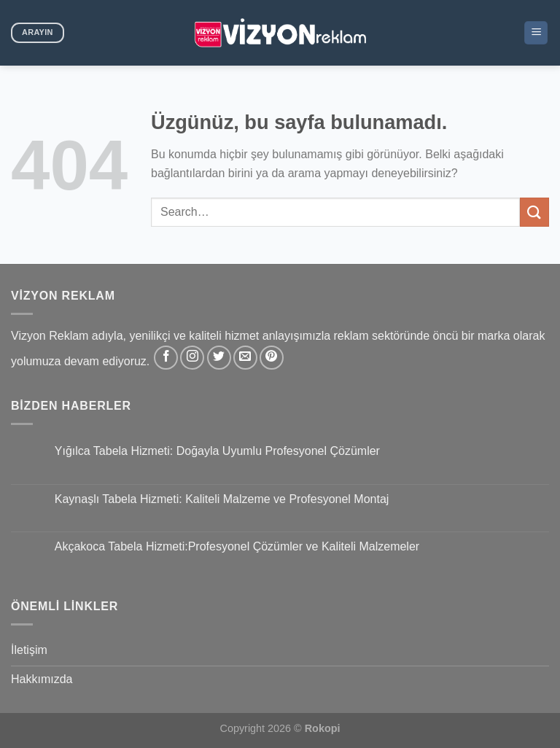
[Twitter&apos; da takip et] (219, 358)
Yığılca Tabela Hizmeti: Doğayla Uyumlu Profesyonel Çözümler (217, 451)
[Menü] (536, 33)
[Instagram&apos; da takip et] (192, 358)
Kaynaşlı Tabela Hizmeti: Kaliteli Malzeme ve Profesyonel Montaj (222, 499)
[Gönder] (534, 212)
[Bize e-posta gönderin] (245, 358)
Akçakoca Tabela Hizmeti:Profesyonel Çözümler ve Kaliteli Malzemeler (237, 546)
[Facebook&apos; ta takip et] (166, 358)
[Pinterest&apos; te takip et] (272, 358)
